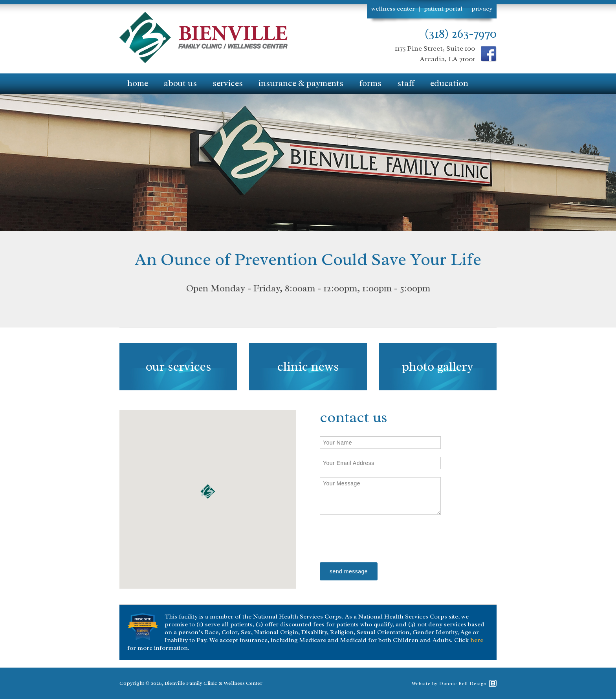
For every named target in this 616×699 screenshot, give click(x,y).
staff (406, 83)
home (138, 83)
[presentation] (379, 539)
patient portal (443, 9)
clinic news (308, 367)
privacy (482, 9)
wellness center (393, 9)
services (228, 83)
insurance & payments (301, 83)
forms (370, 83)
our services (178, 367)
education (449, 83)
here (477, 640)
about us (180, 83)
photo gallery (438, 367)
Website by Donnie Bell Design (449, 684)
